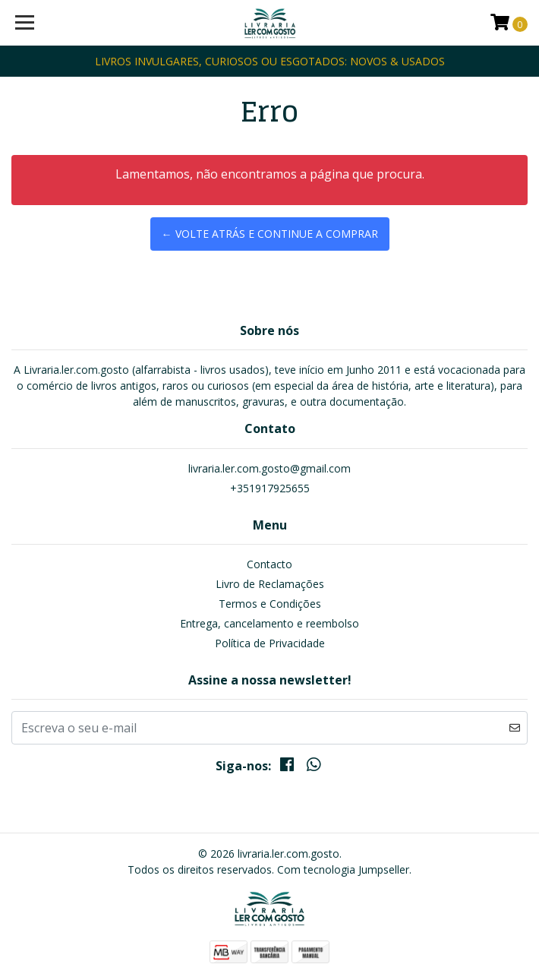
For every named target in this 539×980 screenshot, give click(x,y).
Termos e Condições (270, 604)
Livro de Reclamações (270, 584)
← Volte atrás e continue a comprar (270, 234)
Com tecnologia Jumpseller (343, 869)
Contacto (269, 564)
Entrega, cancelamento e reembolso (269, 623)
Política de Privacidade (270, 643)
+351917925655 (270, 488)
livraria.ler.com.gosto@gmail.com (269, 468)
